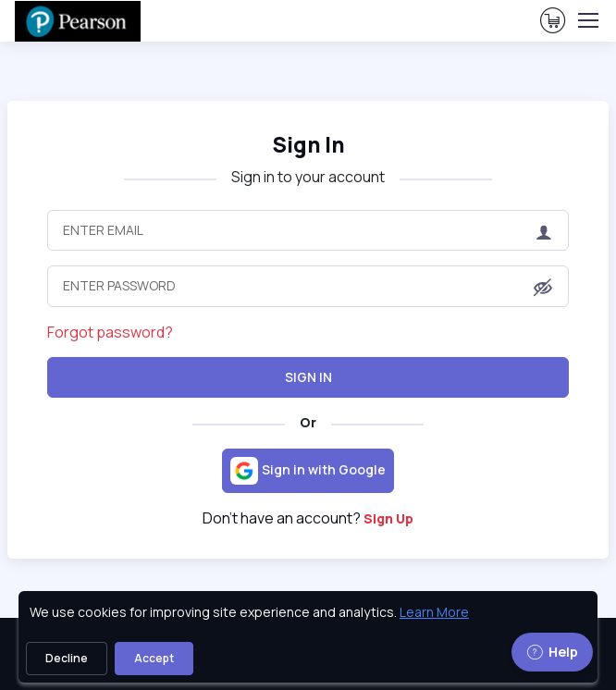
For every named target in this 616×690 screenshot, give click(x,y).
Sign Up (388, 518)
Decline (67, 658)
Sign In (308, 377)
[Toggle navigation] (587, 20)
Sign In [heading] (308, 145)
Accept (154, 658)
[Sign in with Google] (308, 471)
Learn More (434, 612)
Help (552, 652)
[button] (543, 288)
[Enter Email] (308, 230)
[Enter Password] (308, 286)
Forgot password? (110, 332)
